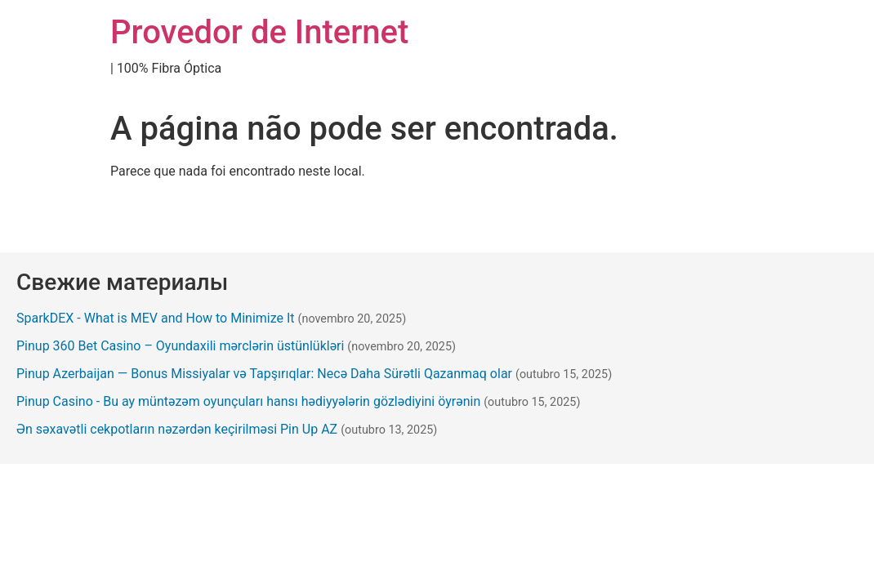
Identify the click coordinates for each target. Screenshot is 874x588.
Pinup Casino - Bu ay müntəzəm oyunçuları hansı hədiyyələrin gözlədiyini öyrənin (248, 401)
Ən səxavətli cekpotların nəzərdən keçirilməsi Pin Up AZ (177, 429)
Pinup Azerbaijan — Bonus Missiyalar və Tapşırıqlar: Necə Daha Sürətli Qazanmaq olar (264, 374)
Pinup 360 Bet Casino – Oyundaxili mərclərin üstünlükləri (180, 346)
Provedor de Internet (259, 32)
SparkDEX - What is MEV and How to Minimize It (156, 318)
